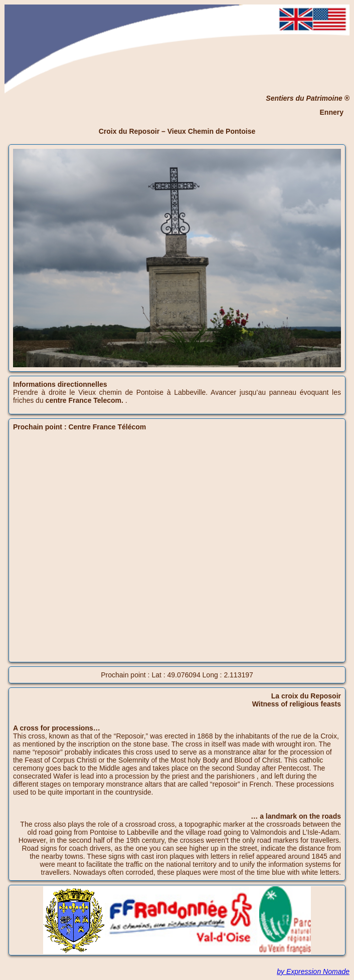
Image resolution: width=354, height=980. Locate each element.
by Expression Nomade (313, 971)
